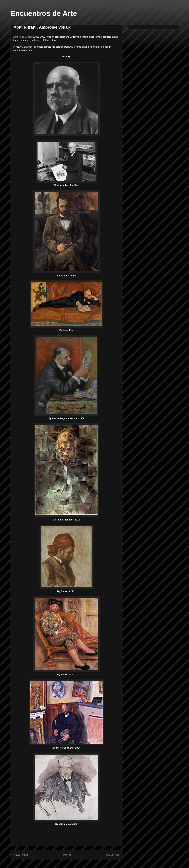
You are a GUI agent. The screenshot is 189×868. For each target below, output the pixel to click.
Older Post (113, 855)
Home (67, 855)
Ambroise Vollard (23, 37)
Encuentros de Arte (44, 13)
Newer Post (21, 855)
